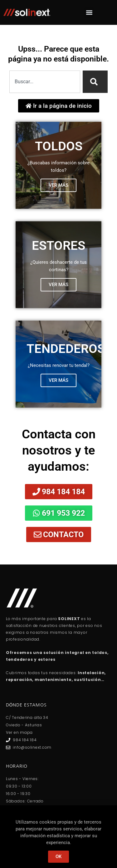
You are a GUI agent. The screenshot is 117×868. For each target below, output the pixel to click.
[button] (89, 13)
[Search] (95, 82)
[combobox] (45, 82)
